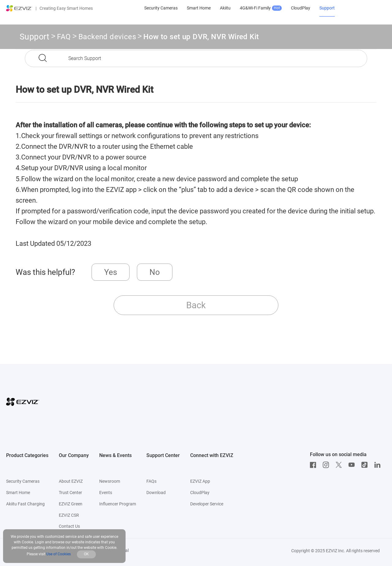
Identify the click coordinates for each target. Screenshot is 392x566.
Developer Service (207, 504)
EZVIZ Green (71, 504)
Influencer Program (118, 504)
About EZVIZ (71, 481)
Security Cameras (23, 481)
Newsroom (110, 481)
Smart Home (18, 493)
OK (86, 554)
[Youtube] (353, 465)
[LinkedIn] (379, 465)
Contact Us (69, 526)
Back (196, 305)
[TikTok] (366, 465)
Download (156, 493)
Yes (111, 272)
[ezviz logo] (19, 8)
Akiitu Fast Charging (25, 504)
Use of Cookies (58, 554)
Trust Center (70, 493)
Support (35, 37)
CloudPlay (200, 493)
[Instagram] (327, 465)
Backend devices (107, 38)
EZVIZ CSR (69, 515)
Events (106, 493)
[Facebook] (315, 465)
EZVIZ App (200, 481)
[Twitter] (340, 465)
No (155, 272)
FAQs (151, 481)
